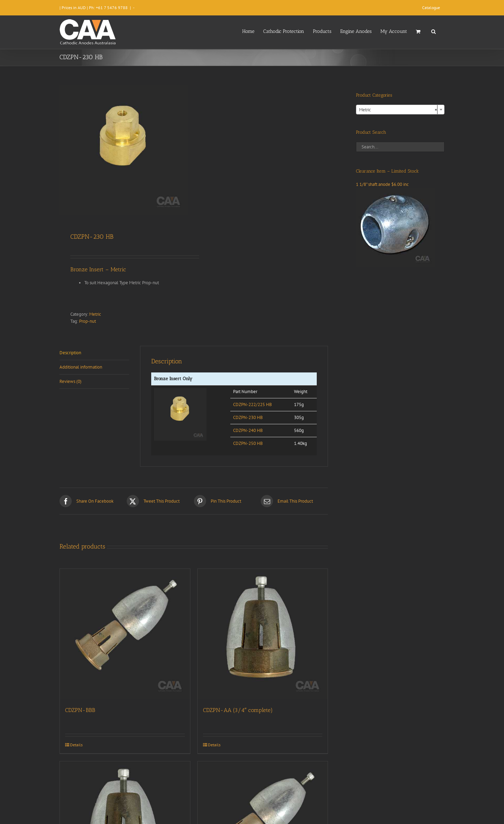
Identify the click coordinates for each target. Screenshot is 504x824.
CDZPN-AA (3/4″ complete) (238, 710)
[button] (433, 31)
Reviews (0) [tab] (71, 381)
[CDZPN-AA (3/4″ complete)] (263, 634)
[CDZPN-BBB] (125, 634)
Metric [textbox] (398, 110)
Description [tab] (70, 353)
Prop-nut (87, 321)
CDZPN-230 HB (248, 417)
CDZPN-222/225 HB (253, 404)
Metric (95, 314)
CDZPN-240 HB (248, 430)
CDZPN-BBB (80, 710)
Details (76, 745)
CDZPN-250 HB (248, 443)
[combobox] (400, 110)
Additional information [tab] (81, 367)
